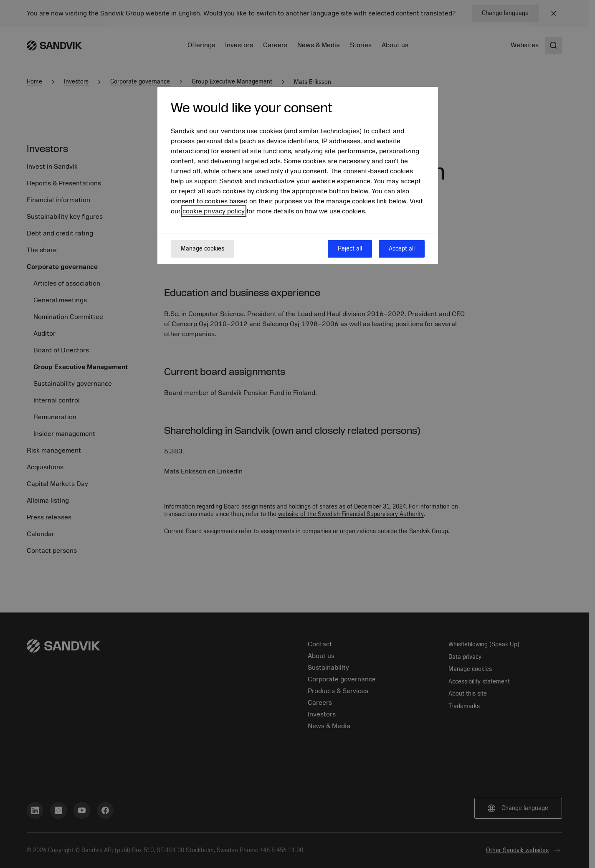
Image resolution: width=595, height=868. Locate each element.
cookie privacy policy (214, 211)
